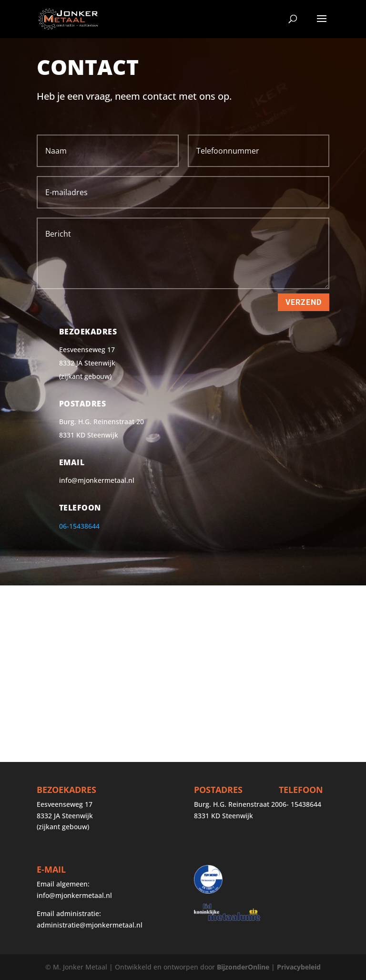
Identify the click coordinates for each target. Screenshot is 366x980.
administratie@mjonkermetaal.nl (90, 925)
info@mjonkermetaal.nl (74, 895)
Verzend (304, 302)
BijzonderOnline (243, 967)
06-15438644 (79, 526)
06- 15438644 (300, 804)
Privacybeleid (299, 967)
